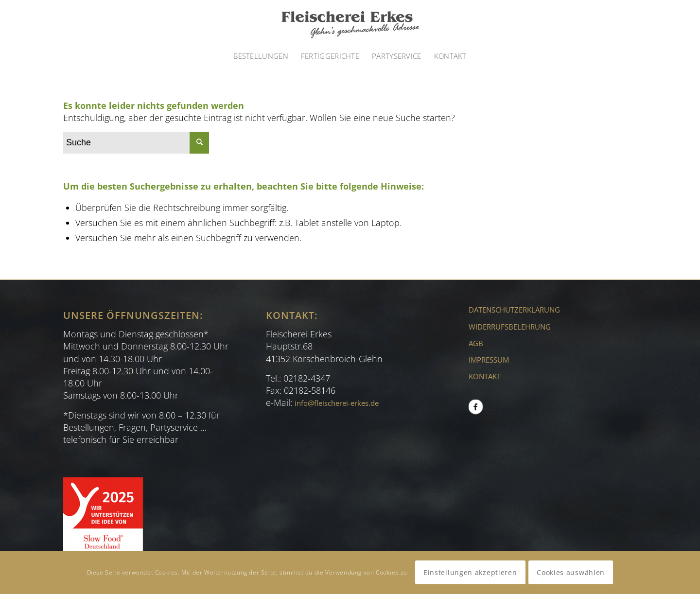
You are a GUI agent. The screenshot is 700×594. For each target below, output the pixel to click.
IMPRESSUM (489, 360)
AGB (476, 343)
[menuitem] (261, 56)
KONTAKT (485, 376)
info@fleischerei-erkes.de (337, 403)
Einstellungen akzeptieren (470, 572)
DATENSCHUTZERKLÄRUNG (514, 310)
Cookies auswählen (571, 572)
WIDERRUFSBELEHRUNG (510, 327)
